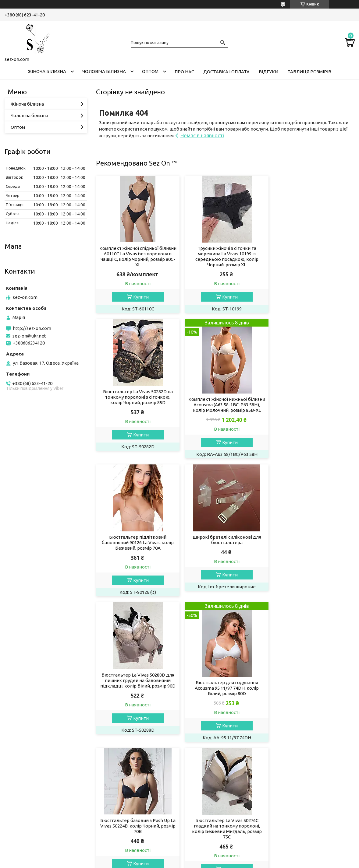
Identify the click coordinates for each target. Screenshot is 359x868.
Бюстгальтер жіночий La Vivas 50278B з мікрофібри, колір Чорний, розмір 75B (225, 693)
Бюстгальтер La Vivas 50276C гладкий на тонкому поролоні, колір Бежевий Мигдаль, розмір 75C (137, 696)
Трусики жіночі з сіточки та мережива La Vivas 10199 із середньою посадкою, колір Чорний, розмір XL (225, 256)
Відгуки (268, 72)
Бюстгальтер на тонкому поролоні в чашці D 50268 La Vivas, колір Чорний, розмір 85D (313, 693)
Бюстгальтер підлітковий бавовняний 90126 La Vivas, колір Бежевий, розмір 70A (225, 397)
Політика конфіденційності (216, 862)
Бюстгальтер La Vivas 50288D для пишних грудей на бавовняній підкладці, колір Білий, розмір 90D (137, 548)
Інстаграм (20, 814)
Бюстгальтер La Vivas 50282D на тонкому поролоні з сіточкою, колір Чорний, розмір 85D (313, 254)
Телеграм (20, 830)
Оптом (150, 71)
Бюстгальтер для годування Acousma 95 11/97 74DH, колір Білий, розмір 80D (225, 556)
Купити (141, 297)
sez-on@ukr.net (29, 336)
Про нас (184, 72)
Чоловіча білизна (104, 71)
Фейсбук (19, 822)
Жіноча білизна (47, 71)
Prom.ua (209, 857)
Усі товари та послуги (326, 761)
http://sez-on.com (32, 328)
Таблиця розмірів (309, 72)
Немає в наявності (202, 135)
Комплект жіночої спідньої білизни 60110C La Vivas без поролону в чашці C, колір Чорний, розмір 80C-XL (137, 256)
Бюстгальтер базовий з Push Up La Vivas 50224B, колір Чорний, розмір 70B (313, 548)
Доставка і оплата (226, 72)
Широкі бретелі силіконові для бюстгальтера (313, 394)
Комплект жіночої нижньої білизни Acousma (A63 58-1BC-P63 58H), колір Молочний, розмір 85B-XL (137, 407)
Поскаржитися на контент (165, 862)
